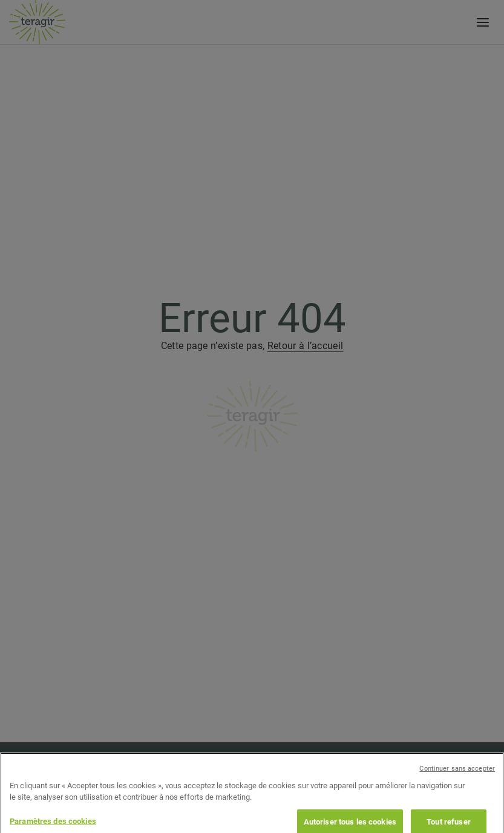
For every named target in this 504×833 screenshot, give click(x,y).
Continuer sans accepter (457, 778)
